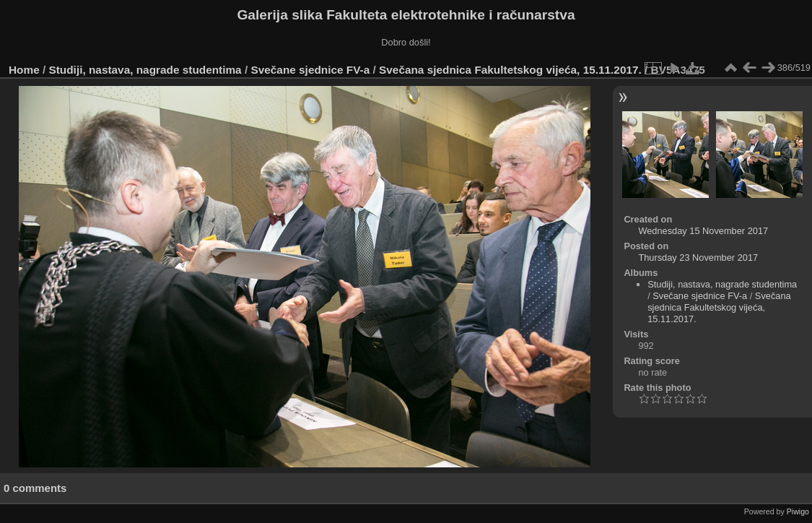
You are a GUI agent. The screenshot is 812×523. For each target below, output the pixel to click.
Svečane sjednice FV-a (310, 70)
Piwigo (798, 511)
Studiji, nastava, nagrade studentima (145, 70)
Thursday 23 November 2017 (698, 258)
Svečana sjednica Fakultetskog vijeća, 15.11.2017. (510, 70)
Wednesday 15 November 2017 (703, 231)
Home (24, 70)
